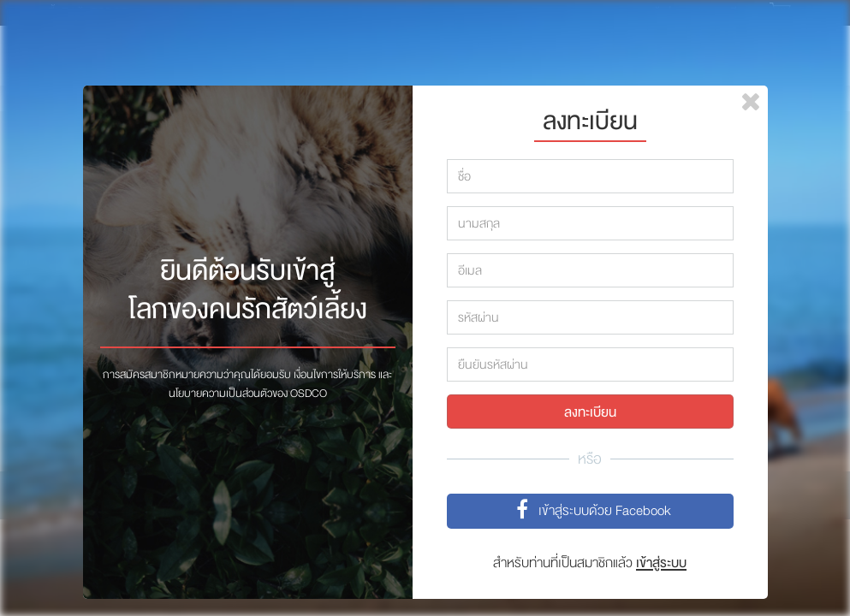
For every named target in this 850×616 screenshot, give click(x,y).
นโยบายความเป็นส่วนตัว (220, 394)
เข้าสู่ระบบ (661, 563)
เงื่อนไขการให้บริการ (335, 375)
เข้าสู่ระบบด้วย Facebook (590, 512)
